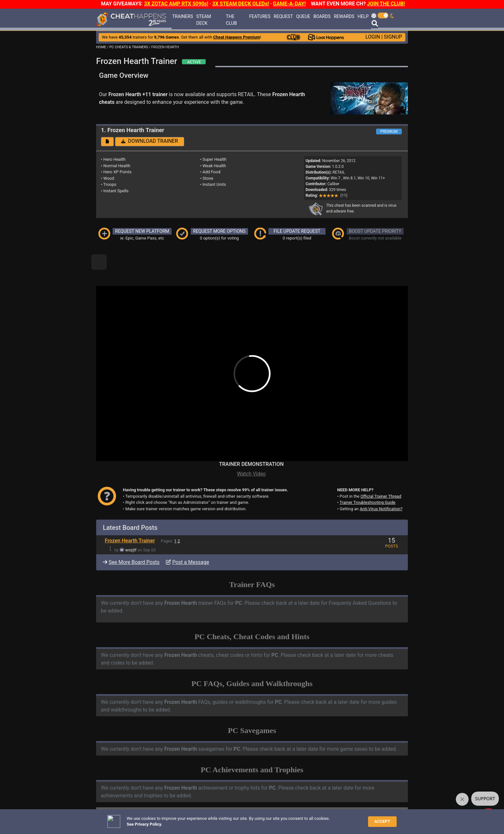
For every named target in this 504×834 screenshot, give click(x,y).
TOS (262, 819)
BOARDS (322, 16)
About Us (282, 819)
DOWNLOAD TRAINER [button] (149, 141)
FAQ (193, 819)
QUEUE (303, 16)
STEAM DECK (203, 20)
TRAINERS (183, 16)
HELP (363, 16)
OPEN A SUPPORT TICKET (150, 809)
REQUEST (283, 16)
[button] (107, 142)
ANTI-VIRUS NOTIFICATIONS (152, 803)
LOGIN (373, 37)
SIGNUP (393, 37)
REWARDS (344, 16)
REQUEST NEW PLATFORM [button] (142, 231)
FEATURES (260, 16)
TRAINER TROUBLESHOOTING (154, 798)
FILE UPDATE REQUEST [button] (297, 231)
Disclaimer (212, 819)
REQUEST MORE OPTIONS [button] (220, 231)
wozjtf (131, 528)
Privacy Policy (240, 819)
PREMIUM (389, 131)
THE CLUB (231, 20)
